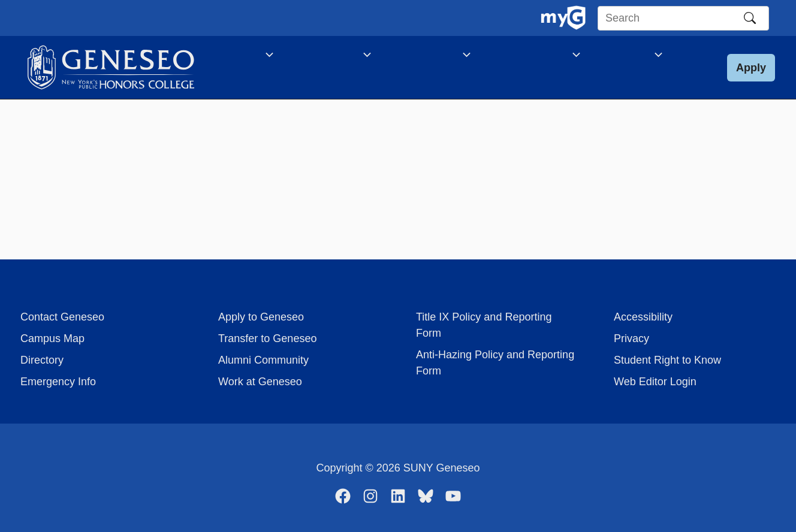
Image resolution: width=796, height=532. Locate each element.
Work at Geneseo (260, 382)
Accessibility (643, 317)
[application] (263, 57)
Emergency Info (58, 382)
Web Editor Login (655, 382)
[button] (751, 74)
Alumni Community (263, 360)
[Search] (750, 18)
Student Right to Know (667, 360)
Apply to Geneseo (261, 317)
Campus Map (52, 338)
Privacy (631, 338)
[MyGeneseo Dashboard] (563, 18)
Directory (42, 360)
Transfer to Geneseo (267, 338)
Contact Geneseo (62, 317)
